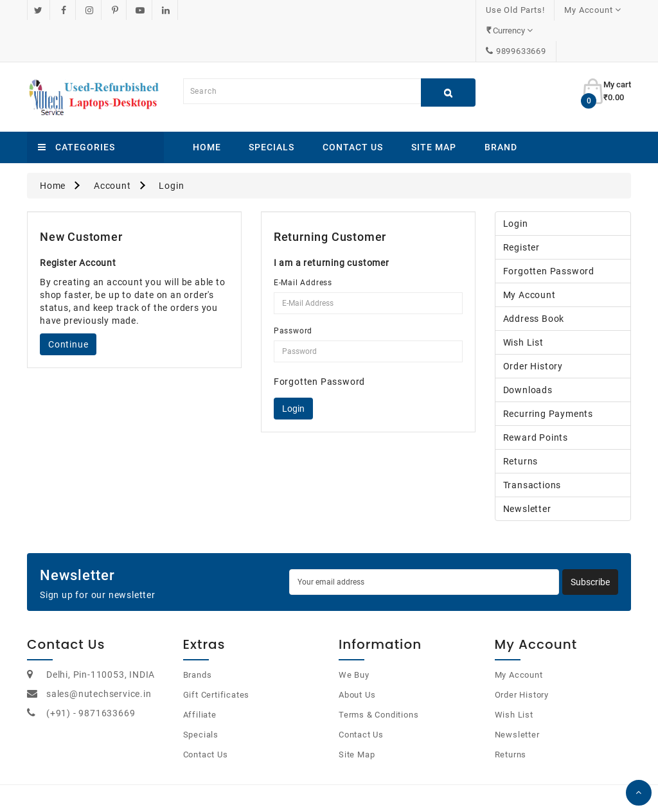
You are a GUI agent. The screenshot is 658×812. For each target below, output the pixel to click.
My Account (529, 254)
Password (293, 290)
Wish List (523, 301)
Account (112, 145)
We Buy (354, 634)
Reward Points (536, 396)
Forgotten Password (319, 340)
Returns (521, 420)
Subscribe (590, 541)
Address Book (534, 278)
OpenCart (314, 786)
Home (207, 106)
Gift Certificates (217, 654)
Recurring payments (548, 373)
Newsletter (527, 468)
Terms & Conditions (378, 674)
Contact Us (353, 106)
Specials (271, 106)
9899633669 (596, 10)
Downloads (528, 349)
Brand (501, 106)
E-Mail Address (303, 242)
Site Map (434, 106)
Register (521, 206)
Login (171, 145)
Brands (198, 634)
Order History (533, 325)
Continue (68, 303)
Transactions (532, 444)
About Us (357, 654)
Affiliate (200, 674)
